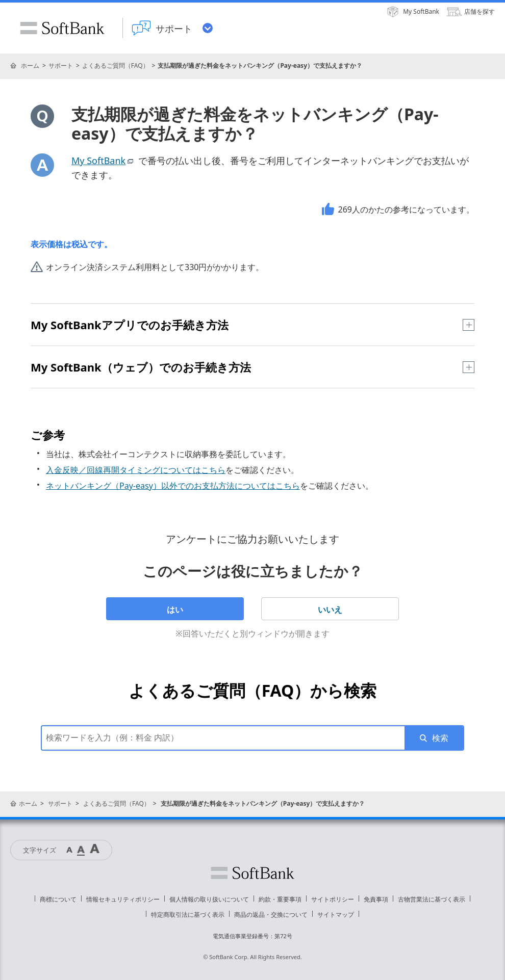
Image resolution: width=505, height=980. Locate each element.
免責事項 (376, 899)
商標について (58, 899)
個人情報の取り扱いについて (209, 899)
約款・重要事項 (280, 899)
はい (175, 610)
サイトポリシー (333, 899)
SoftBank (62, 28)
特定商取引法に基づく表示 (188, 915)
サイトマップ (336, 915)
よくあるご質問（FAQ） (116, 65)
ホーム (30, 65)
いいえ (330, 610)
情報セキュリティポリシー (123, 899)
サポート (61, 65)
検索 (440, 738)
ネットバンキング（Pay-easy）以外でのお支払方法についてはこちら (173, 486)
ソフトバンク (252, 873)
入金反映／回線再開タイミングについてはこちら (136, 470)
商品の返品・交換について (271, 915)
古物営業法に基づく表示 (432, 899)
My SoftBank (104, 161)
